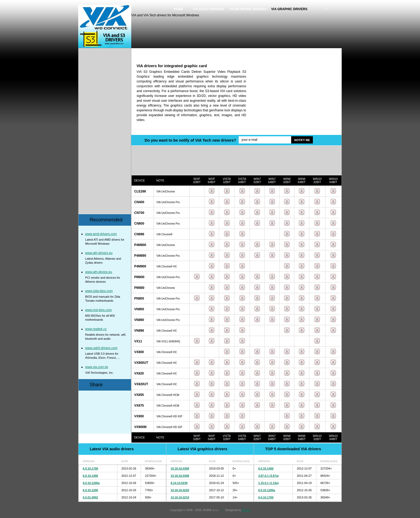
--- (326, 9)
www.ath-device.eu (99, 272)
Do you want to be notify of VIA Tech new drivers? (190, 140)
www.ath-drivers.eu (99, 253)
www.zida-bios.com (99, 291)
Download (197, 191)
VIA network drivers (248, 9)
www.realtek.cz (96, 329)
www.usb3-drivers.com (101, 348)
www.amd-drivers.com (101, 234)
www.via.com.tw (97, 367)
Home (179, 9)
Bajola (246, 510)
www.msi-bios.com (98, 310)
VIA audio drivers (209, 9)
